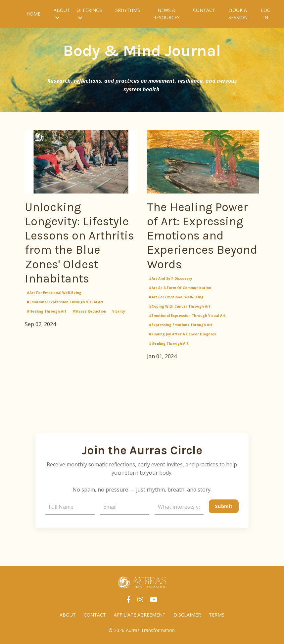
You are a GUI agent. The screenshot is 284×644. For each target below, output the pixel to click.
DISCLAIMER (187, 615)
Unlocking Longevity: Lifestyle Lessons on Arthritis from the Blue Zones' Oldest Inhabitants (79, 243)
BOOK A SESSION (238, 14)
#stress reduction (89, 311)
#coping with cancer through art (180, 306)
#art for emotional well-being (54, 293)
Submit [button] (224, 506)
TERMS (217, 615)
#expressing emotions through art (181, 325)
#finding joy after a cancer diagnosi (182, 334)
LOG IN (266, 14)
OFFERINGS (89, 14)
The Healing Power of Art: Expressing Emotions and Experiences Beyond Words (202, 236)
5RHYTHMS (128, 10)
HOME (33, 14)
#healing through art (47, 311)
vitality (119, 311)
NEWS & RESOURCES (166, 14)
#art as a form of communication (180, 288)
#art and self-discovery (171, 279)
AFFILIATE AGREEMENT (140, 615)
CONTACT (204, 10)
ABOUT (62, 14)
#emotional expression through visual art (65, 302)
